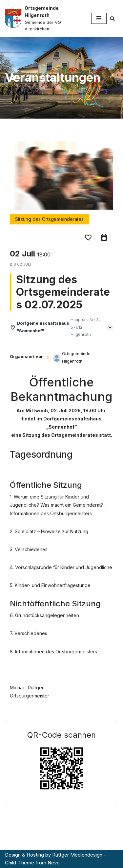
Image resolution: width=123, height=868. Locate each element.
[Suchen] (112, 18)
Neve (54, 863)
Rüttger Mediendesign (77, 855)
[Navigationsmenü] (99, 18)
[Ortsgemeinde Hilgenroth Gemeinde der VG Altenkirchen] (43, 18)
